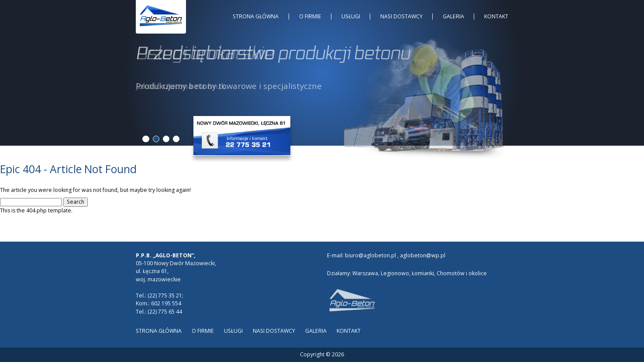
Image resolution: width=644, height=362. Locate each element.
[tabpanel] (322, 67)
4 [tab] (176, 139)
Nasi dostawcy (401, 16)
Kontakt (496, 16)
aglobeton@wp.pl (423, 255)
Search (76, 202)
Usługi (351, 16)
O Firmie (310, 16)
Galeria (453, 16)
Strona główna (256, 16)
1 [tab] (146, 139)
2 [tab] (156, 139)
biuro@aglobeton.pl (370, 255)
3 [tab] (166, 139)
